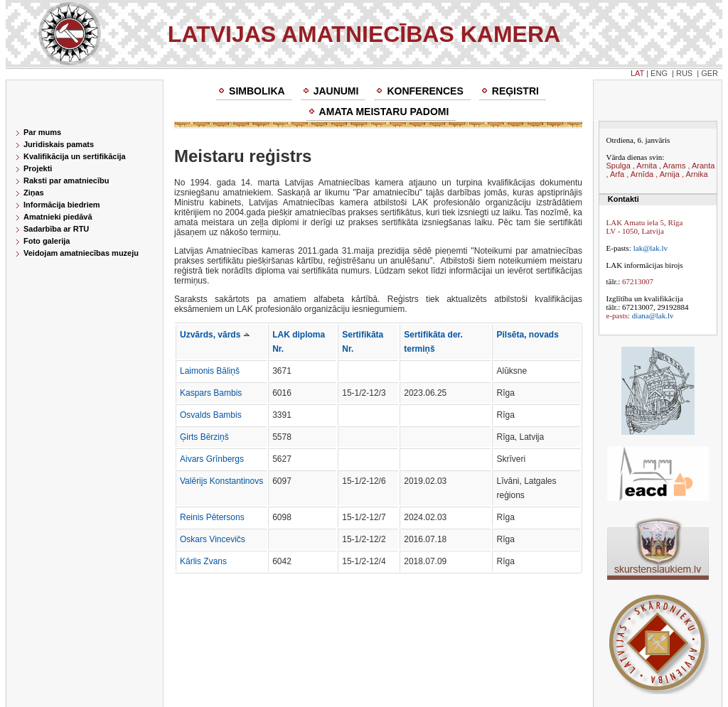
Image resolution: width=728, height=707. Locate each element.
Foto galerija (47, 241)
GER (710, 73)
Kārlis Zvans (203, 561)
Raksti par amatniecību (66, 180)
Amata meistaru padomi (384, 112)
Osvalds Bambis (211, 415)
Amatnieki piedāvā (58, 217)
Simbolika (257, 91)
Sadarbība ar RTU (56, 229)
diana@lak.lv (653, 315)
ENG (659, 73)
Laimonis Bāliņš (210, 371)
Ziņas (34, 193)
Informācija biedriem (62, 205)
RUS (684, 73)
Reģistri (515, 91)
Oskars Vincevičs (213, 539)
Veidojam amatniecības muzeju (81, 253)
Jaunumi (336, 91)
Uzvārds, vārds (215, 335)
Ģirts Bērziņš (204, 437)
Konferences (425, 91)
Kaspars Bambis (211, 393)
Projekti (38, 168)
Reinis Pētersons (212, 517)
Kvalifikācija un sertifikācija (75, 156)
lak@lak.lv (651, 248)
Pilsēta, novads (527, 335)
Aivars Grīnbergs (212, 459)
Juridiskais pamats (59, 144)
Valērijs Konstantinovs (221, 481)
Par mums (42, 132)
